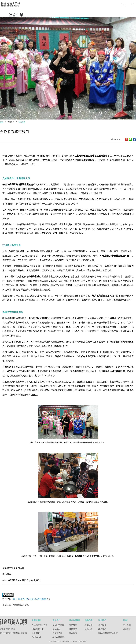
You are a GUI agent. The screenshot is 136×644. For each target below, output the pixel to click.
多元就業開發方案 (40, 625)
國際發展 (73, 629)
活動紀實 (89, 629)
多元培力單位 (58, 625)
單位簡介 (102, 625)
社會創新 (36, 633)
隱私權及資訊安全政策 (108, 633)
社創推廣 (73, 633)
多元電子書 (57, 633)
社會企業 (22, 122)
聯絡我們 (102, 629)
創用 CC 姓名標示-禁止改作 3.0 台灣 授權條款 (30, 599)
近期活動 (89, 625)
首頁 (2, 122)
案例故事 (73, 625)
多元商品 (56, 629)
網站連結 (127, 629)
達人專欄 (127, 625)
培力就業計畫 (38, 629)
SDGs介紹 (36, 637)
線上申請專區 (58, 637)
